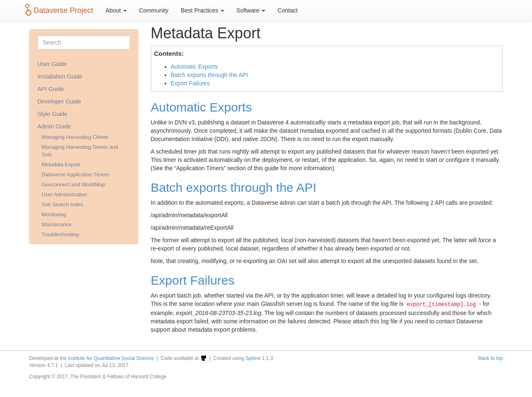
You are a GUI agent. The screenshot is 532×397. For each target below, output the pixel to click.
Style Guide (52, 114)
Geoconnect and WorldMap (73, 185)
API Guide (51, 89)
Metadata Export (61, 165)
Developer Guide (59, 102)
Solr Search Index (62, 205)
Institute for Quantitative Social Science (111, 358)
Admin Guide (54, 127)
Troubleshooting (60, 235)
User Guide (52, 64)
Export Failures (190, 83)
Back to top (491, 358)
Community (154, 10)
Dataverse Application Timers (75, 175)
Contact (288, 10)
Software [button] (251, 10)
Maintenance (57, 225)
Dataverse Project (63, 10)
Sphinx (253, 358)
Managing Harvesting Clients (75, 137)
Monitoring (54, 215)
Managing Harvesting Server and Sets (80, 151)
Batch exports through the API (209, 75)
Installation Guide (60, 77)
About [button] (116, 10)
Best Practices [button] (202, 10)
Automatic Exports (195, 67)
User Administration (64, 195)
